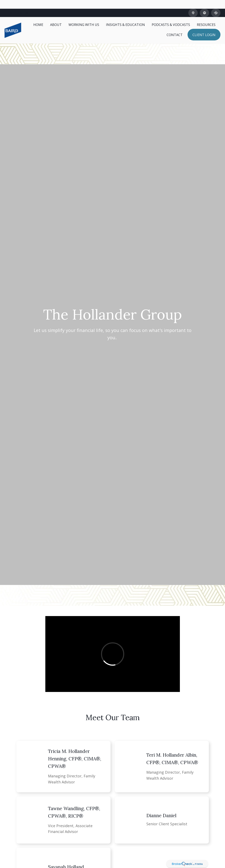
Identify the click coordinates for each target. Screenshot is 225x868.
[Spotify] (204, 4)
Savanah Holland (66, 858)
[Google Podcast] (216, 4)
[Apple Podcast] (193, 4)
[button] (38, 16)
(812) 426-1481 (17, 4)
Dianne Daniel (161, 807)
